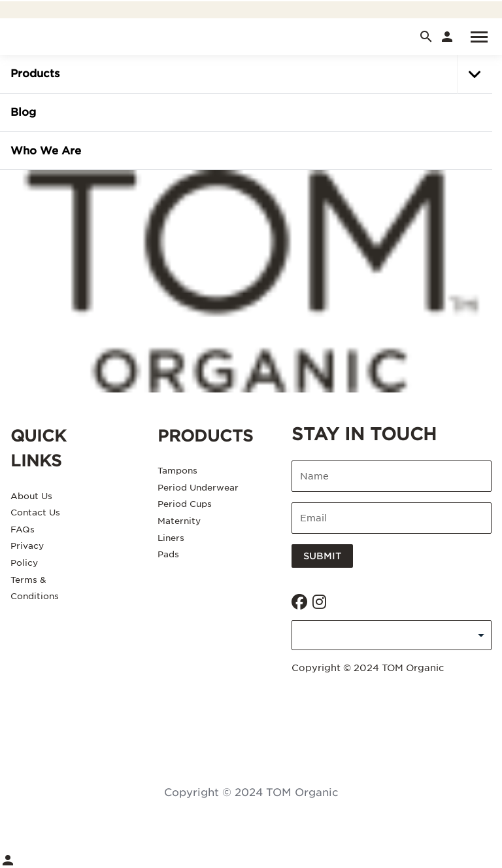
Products (35, 74)
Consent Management (251, 717)
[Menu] (473, 37)
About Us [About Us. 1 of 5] (31, 496)
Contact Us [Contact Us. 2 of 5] (35, 512)
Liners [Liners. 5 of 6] (171, 538)
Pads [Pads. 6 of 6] (168, 554)
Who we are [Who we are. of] (46, 151)
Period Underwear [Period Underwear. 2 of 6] (198, 488)
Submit (322, 556)
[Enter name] (392, 476)
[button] (475, 74)
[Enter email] (392, 518)
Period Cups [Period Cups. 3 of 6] (185, 504)
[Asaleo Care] (251, 281)
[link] (447, 37)
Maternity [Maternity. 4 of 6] (179, 521)
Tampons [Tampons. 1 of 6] (177, 471)
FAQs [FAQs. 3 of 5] (23, 529)
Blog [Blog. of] (23, 112)
